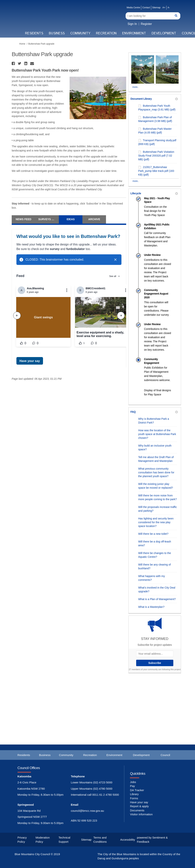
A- (169, 8)
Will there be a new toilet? (153, 534)
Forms (134, 798)
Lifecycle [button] (154, 193)
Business (57, 33)
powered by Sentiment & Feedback (152, 839)
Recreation (106, 33)
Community (80, 33)
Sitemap (156, 8)
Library (134, 794)
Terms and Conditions (100, 839)
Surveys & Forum (49, 219)
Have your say (139, 802)
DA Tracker (137, 790)
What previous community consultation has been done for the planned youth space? (156, 472)
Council (165, 755)
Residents (34, 33)
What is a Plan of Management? (157, 599)
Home (22, 44)
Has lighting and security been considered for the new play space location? (156, 522)
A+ (164, 8)
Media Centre (133, 8)
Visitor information (141, 814)
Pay (132, 786)
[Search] (153, 16)
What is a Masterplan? (151, 607)
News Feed (23, 219)
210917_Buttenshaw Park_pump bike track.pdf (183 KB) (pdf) (156, 171)
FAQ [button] (154, 412)
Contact (146, 8)
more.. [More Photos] (136, 87)
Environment (134, 33)
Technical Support (64, 839)
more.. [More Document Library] (136, 181)
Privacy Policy (22, 839)
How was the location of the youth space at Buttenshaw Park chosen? (157, 434)
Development (164, 33)
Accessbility (128, 840)
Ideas (71, 219)
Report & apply (139, 806)
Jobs (133, 782)
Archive (94, 219)
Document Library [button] (154, 99)
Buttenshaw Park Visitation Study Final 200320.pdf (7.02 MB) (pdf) (156, 156)
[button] (14, 63)
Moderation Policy (43, 839)
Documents (137, 810)
